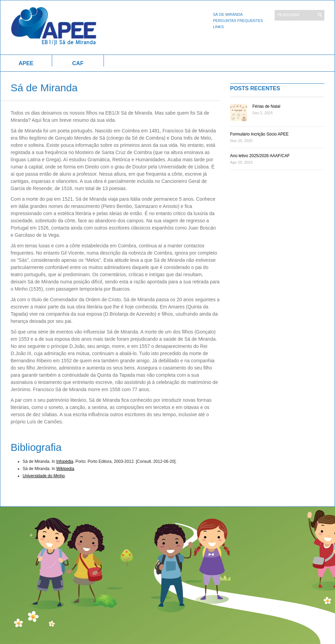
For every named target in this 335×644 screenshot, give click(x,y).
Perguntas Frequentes (238, 21)
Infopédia (65, 461)
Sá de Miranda (228, 14)
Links (218, 27)
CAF (78, 63)
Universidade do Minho (44, 476)
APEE (26, 63)
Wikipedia (65, 469)
